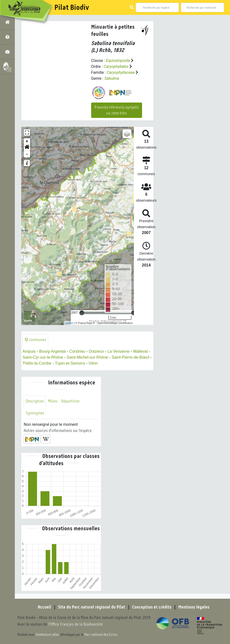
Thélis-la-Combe (37, 363)
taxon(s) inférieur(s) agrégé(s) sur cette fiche (116, 110)
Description (35, 401)
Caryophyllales (116, 67)
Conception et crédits (152, 607)
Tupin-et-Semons (70, 363)
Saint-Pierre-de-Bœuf (130, 357)
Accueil (44, 607)
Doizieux (96, 351)
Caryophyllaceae (121, 72)
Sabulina (112, 78)
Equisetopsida (118, 61)
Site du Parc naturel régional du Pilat (92, 607)
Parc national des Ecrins (101, 635)
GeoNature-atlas (47, 635)
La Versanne (119, 351)
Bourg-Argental (53, 351)
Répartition (70, 401)
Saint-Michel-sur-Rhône (87, 357)
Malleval (140, 351)
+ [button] (27, 141)
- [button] (27, 154)
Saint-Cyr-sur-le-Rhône (43, 357)
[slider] (82, 313)
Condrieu (77, 351)
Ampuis (29, 351)
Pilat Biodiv (72, 7)
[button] (27, 148)
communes (35, 340)
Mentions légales (194, 607)
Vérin (93, 363)
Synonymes (35, 413)
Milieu (53, 401)
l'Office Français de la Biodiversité (76, 624)
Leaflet (69, 323)
